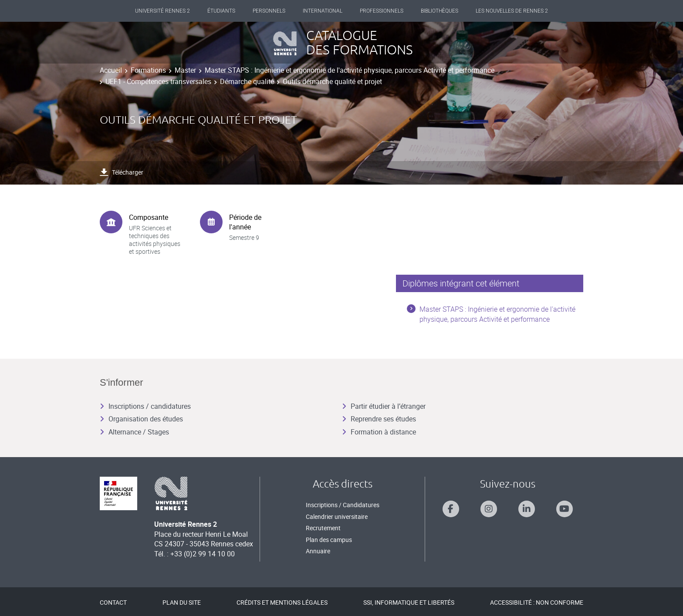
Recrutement (323, 528)
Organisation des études (141, 419)
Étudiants (221, 11)
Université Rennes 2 (162, 11)
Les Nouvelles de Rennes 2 (512, 11)
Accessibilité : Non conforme (537, 602)
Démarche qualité (247, 81)
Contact (113, 602)
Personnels (269, 11)
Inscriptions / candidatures (145, 406)
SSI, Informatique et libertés (409, 602)
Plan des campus (329, 540)
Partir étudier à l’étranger (384, 406)
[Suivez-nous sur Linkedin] (527, 509)
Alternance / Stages (134, 432)
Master (185, 70)
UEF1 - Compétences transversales (158, 81)
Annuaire (318, 551)
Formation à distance (379, 432)
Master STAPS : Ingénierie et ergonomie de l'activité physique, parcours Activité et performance (350, 70)
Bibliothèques (440, 11)
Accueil (111, 70)
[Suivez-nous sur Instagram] (489, 509)
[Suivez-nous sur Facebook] (451, 509)
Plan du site (182, 602)
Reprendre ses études (379, 419)
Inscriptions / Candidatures (343, 505)
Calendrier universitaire (337, 517)
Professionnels (382, 11)
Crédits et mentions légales (282, 602)
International (323, 11)
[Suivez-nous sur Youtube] (565, 509)
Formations (148, 70)
